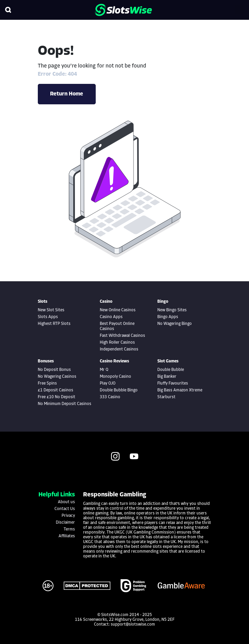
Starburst (166, 397)
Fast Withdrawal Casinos (122, 336)
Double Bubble (171, 370)
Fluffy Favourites (173, 384)
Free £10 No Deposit (57, 397)
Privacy (68, 516)
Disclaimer (65, 523)
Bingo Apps (168, 317)
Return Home (67, 94)
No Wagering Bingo (175, 324)
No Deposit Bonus (54, 370)
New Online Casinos (118, 310)
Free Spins (47, 384)
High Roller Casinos (117, 343)
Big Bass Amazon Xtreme (180, 390)
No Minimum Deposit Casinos (65, 404)
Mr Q (104, 370)
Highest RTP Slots (54, 324)
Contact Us (65, 509)
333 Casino (110, 397)
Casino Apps (111, 317)
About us (66, 502)
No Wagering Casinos (57, 377)
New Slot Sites (51, 310)
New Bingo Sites (172, 310)
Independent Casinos (119, 349)
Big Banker (167, 377)
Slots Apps (48, 317)
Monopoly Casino (115, 377)
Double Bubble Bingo (119, 390)
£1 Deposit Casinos (56, 390)
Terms (69, 529)
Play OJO (108, 384)
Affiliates (67, 536)
